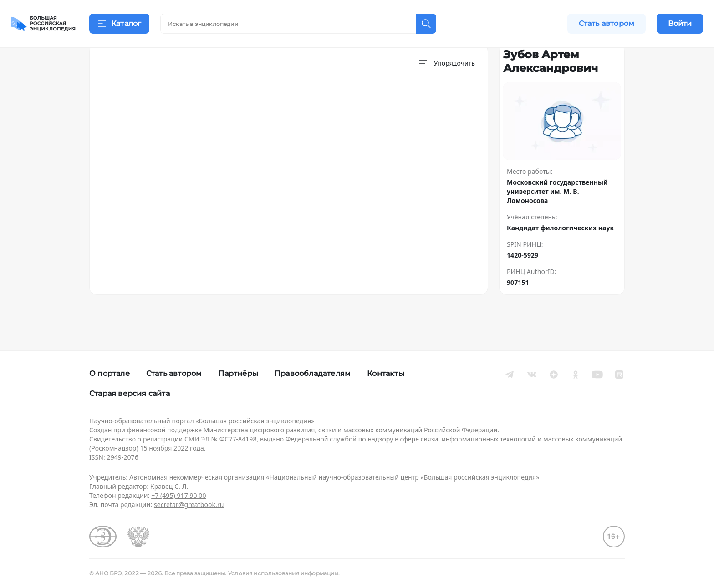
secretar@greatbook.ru (189, 504)
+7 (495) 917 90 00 (178, 495)
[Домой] (43, 24)
